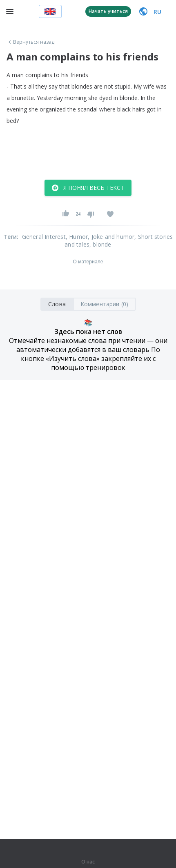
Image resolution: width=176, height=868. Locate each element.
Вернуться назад (31, 42)
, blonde (100, 244)
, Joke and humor (111, 237)
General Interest (44, 237)
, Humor (77, 237)
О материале (88, 262)
